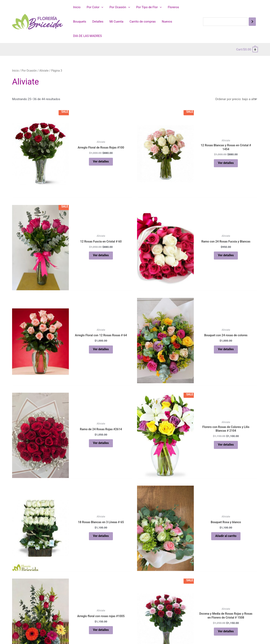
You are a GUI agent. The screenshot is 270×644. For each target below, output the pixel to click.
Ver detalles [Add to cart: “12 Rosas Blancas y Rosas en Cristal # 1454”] (226, 163)
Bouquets (80, 22)
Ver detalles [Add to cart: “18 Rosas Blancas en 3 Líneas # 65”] (101, 536)
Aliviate (44, 71)
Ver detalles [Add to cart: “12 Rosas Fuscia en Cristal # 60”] (101, 255)
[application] (101, 7)
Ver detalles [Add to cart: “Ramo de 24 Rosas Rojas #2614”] (101, 443)
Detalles (98, 22)
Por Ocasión (120, 7)
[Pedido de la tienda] (236, 99)
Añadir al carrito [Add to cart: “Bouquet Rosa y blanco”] (226, 536)
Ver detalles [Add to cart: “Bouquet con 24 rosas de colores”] (226, 349)
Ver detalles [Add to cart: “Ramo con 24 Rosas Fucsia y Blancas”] (226, 255)
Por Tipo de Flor (149, 7)
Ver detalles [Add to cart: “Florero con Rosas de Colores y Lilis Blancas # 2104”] (226, 445)
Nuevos (167, 22)
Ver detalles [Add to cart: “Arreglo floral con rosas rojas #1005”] (101, 630)
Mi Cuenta (116, 22)
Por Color (95, 7)
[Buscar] (252, 22)
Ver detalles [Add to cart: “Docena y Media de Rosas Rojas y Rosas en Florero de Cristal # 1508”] (226, 632)
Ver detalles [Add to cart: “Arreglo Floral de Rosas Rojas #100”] (101, 161)
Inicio (77, 7)
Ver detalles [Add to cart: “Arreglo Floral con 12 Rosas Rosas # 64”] (101, 349)
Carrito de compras (143, 22)
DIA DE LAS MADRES (87, 36)
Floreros (173, 7)
